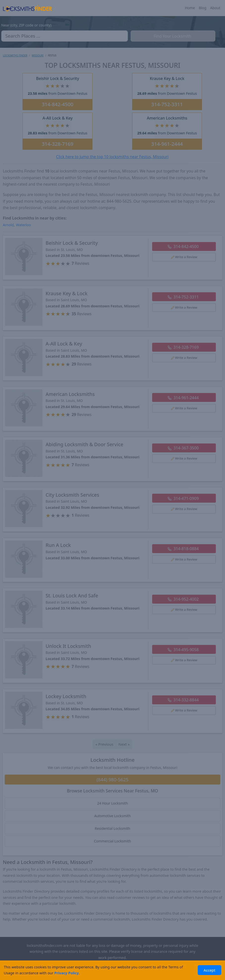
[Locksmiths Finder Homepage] (27, 8)
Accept (210, 970)
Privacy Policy (66, 973)
